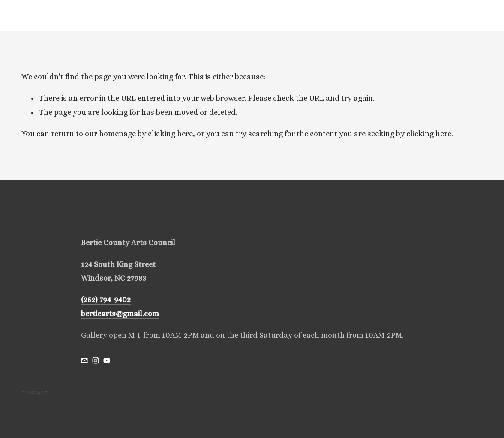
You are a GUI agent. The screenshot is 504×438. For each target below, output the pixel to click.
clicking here (170, 134)
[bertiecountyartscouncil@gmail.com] (84, 360)
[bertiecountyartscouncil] (96, 360)
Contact (35, 393)
